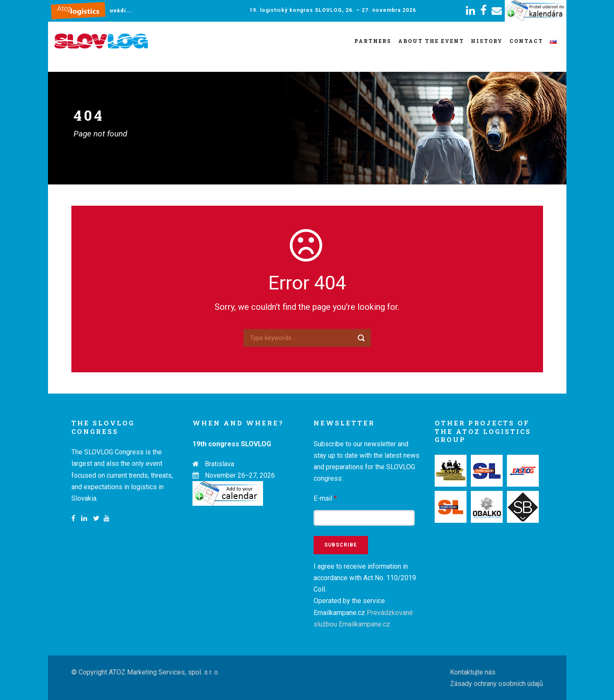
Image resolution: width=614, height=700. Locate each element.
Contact (526, 41)
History (487, 41)
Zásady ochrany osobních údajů (497, 684)
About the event (431, 41)
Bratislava (219, 464)
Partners (373, 41)
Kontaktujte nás (473, 672)
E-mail (325, 498)
